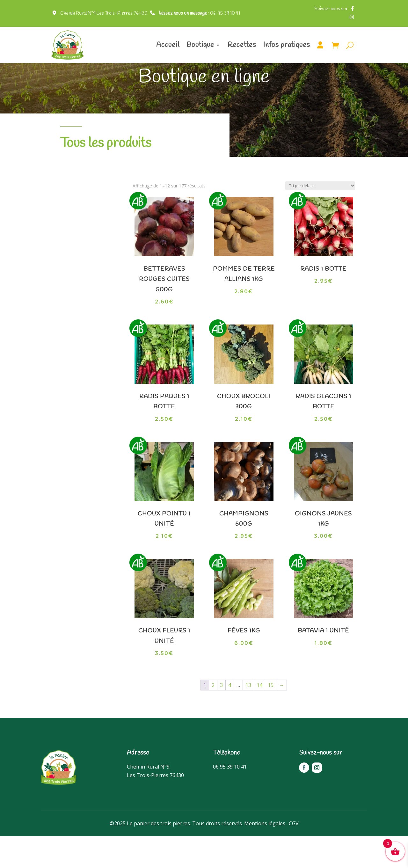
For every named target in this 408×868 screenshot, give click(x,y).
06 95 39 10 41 (200, 13)
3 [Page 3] (221, 717)
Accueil (168, 45)
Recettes (242, 45)
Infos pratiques (287, 45)
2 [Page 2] (213, 717)
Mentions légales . (266, 855)
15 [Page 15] (271, 717)
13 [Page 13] (248, 717)
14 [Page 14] (259, 717)
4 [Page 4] (230, 717)
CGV (294, 855)
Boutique (200, 45)
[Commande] (320, 218)
